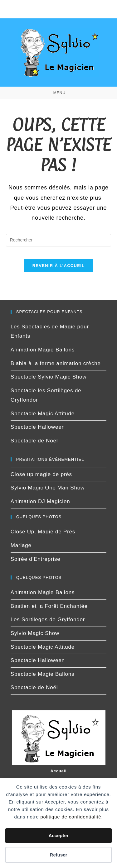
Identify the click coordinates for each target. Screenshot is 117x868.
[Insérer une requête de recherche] (59, 240)
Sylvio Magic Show (35, 633)
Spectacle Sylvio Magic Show (49, 377)
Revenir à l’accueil (59, 266)
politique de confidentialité (71, 817)
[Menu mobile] (58, 93)
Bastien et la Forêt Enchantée (49, 606)
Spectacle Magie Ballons (43, 674)
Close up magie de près (41, 474)
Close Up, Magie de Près (43, 532)
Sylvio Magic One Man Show (48, 488)
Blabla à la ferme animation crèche (56, 363)
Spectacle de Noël (34, 441)
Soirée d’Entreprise (36, 559)
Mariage (21, 545)
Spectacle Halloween (38, 427)
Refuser (59, 855)
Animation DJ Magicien (40, 501)
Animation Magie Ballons (43, 350)
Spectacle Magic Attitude (43, 414)
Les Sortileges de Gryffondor (48, 620)
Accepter (58, 835)
